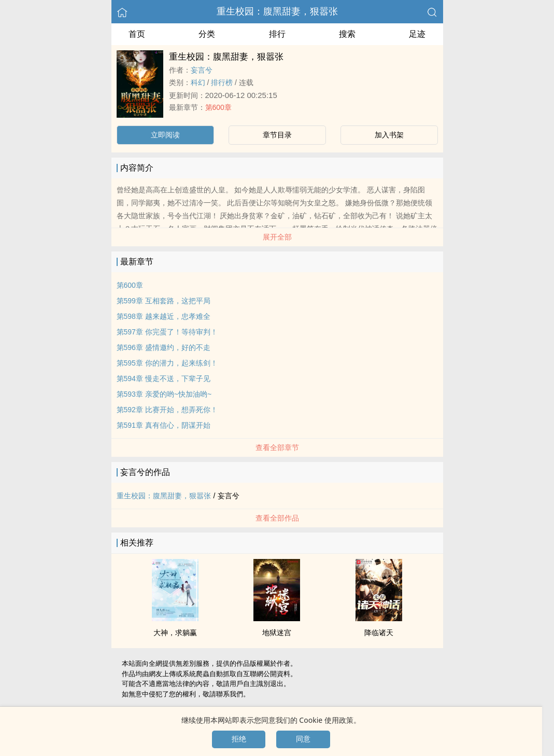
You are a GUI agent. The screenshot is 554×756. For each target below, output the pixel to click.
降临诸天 (379, 633)
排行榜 (222, 82)
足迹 (417, 34)
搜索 (347, 34)
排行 (277, 34)
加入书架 (389, 135)
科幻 (198, 82)
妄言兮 (202, 70)
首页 (137, 34)
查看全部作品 (277, 518)
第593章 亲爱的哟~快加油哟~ (164, 394)
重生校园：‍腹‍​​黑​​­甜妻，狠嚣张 (277, 11)
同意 (303, 739)
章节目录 (277, 135)
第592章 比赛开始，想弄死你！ (167, 410)
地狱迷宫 (277, 633)
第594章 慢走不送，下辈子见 (164, 379)
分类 (207, 34)
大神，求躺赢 (175, 633)
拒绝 (239, 739)
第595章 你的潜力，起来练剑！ (167, 363)
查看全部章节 (277, 447)
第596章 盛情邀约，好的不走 (164, 347)
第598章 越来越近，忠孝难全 (164, 316)
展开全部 (277, 237)
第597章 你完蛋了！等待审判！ (167, 332)
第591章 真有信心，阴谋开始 (164, 425)
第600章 (218, 107)
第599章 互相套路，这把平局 (164, 301)
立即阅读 (165, 135)
